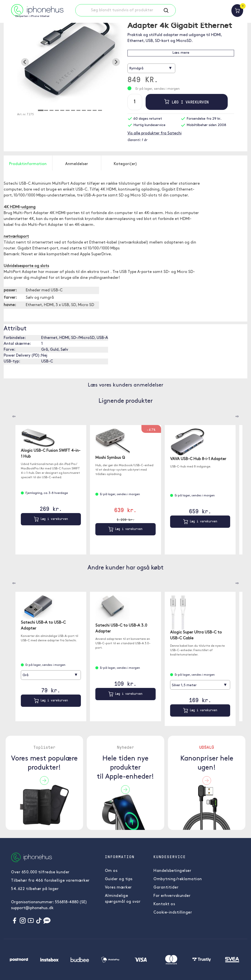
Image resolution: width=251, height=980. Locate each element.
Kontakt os (164, 904)
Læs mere (181, 53)
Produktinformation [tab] (28, 164)
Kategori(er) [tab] (125, 164)
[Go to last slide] (25, 62)
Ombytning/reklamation (178, 879)
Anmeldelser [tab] (77, 164)
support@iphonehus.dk (32, 908)
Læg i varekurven (187, 102)
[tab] (41, 110)
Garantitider (166, 888)
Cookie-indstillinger (173, 913)
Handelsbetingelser (172, 871)
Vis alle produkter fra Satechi (155, 133)
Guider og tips (119, 879)
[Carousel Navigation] (10, 415)
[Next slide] (116, 62)
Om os (111, 871)
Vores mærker (118, 888)
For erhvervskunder (172, 896)
